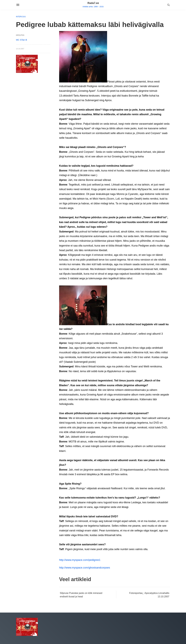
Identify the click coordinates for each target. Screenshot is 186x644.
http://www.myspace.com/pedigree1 (80, 560)
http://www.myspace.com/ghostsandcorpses (85, 568)
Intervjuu (21, 17)
